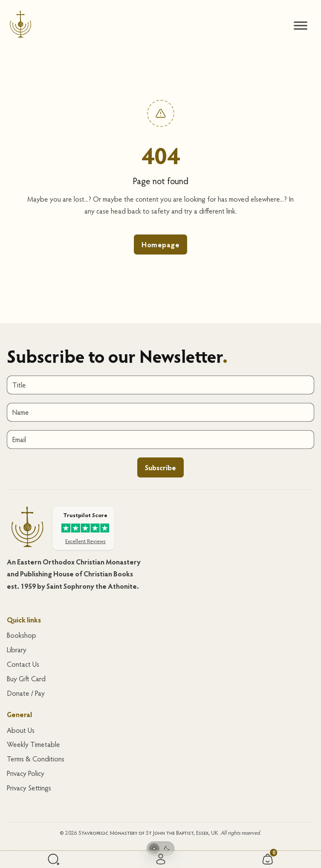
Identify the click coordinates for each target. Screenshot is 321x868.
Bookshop (22, 635)
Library (17, 650)
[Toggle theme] (160, 849)
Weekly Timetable (33, 744)
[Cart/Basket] (268, 859)
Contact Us (23, 664)
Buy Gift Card (26, 678)
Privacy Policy (26, 773)
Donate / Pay (26, 693)
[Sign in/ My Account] (161, 860)
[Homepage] (20, 26)
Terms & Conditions (36, 759)
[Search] (54, 859)
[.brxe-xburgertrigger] (301, 26)
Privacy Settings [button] (29, 788)
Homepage (160, 244)
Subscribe (160, 467)
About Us (21, 730)
